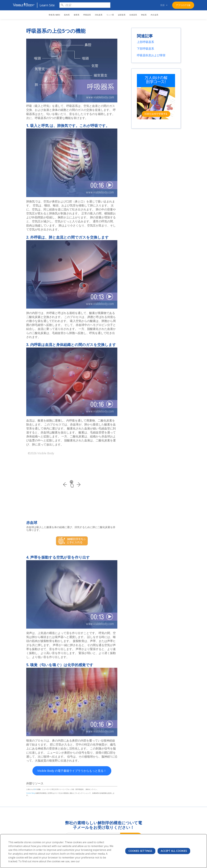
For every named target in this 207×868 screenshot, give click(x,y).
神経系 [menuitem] (144, 15)
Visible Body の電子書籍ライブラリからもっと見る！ (72, 771)
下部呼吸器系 (145, 49)
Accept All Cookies (174, 851)
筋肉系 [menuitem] (67, 15)
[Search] (85, 5)
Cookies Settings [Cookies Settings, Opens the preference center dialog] (140, 851)
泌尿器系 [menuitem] (122, 15)
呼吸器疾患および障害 (151, 55)
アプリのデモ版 (183, 5)
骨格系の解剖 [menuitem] (54, 15)
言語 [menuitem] (162, 5)
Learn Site (47, 5)
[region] (103, 851)
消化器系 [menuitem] (99, 15)
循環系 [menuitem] (77, 15)
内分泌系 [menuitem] (155, 15)
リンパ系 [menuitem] (110, 15)
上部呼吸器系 (145, 42)
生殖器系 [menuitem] (133, 15)
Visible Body (31, 793)
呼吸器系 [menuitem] (87, 15)
